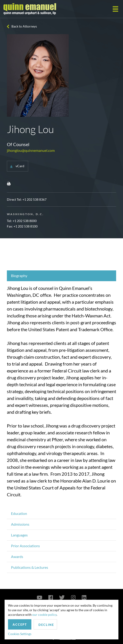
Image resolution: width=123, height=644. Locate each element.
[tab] (61, 276)
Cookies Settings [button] (20, 634)
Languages (19, 535)
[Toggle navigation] (115, 9)
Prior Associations (25, 546)
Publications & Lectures (30, 567)
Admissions (20, 524)
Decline (46, 625)
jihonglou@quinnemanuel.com (31, 150)
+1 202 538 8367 (34, 199)
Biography (19, 276)
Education (19, 513)
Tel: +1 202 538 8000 (22, 221)
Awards (17, 557)
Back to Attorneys (24, 26)
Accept (20, 625)
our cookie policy (44, 615)
